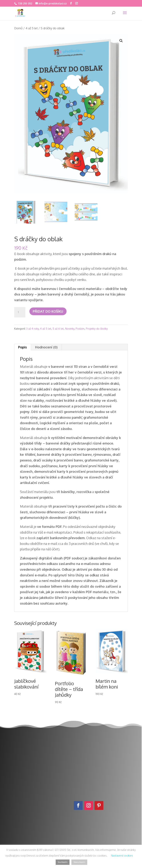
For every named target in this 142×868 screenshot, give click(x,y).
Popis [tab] (22, 347)
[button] (121, 41)
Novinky (70, 329)
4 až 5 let (32, 28)
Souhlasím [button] (63, 862)
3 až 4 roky (33, 329)
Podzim (80, 329)
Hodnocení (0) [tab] (46, 347)
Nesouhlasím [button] (79, 862)
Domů (18, 28)
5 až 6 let (58, 329)
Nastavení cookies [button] (122, 856)
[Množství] (20, 312)
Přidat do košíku (48, 311)
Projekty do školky (97, 329)
